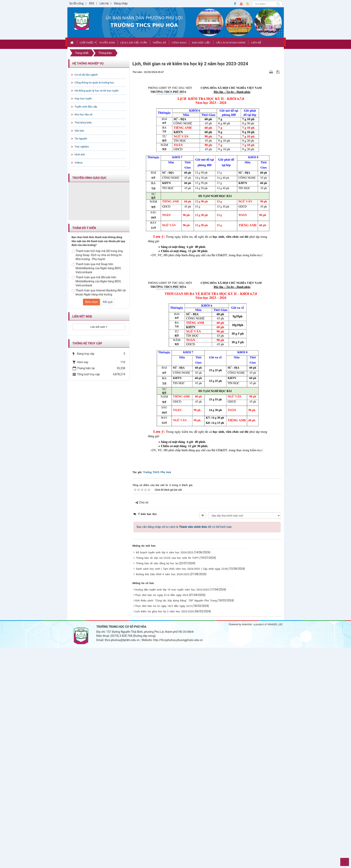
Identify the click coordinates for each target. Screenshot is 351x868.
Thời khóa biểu (83, 123)
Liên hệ (104, 3)
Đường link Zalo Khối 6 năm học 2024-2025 (163, 574)
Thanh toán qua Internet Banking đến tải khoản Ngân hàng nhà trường (99, 292)
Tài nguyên (81, 139)
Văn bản (79, 131)
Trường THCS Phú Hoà (157, 472)
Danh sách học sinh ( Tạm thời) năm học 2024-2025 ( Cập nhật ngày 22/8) (182, 569)
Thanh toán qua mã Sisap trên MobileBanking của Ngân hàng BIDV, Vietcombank (96, 268)
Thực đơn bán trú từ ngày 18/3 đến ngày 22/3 (163, 606)
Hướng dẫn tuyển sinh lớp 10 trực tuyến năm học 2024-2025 (172, 590)
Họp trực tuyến (83, 99)
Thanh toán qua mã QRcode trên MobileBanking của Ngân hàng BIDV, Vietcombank (96, 281)
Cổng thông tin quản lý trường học (94, 83)
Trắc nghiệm (82, 147)
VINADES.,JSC (275, 624)
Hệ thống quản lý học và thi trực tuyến (97, 91)
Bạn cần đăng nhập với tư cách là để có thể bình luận (184, 527)
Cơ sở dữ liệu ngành (86, 75)
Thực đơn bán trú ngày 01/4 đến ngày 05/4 (162, 595)
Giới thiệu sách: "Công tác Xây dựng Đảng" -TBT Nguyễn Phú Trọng (176, 601)
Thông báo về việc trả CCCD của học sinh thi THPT (167, 558)
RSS (92, 3)
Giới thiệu (87, 43)
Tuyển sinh (107, 43)
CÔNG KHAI (179, 43)
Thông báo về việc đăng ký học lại (157, 563)
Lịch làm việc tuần (134, 43)
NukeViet (247, 624)
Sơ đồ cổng (77, 3)
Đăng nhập (121, 3)
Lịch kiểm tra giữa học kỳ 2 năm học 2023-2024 (164, 611)
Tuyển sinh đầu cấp (86, 107)
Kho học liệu (201, 43)
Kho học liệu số (84, 114)
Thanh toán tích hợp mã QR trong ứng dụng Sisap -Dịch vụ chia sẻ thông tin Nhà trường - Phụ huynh (97, 255)
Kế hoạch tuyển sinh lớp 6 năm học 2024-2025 (164, 552)
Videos (79, 163)
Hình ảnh (80, 155)
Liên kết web (99, 327)
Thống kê (160, 43)
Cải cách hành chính (231, 43)
